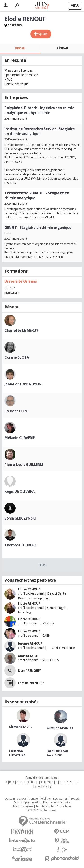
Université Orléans (20, 281)
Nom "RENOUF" (29, 671)
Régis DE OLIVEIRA (20, 491)
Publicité (46, 799)
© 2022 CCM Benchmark (42, 810)
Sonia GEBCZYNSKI (20, 518)
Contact (33, 799)
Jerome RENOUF (30, 643)
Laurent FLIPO (17, 411)
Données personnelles (27, 803)
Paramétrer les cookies (57, 803)
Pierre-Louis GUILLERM (24, 465)
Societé (75, 799)
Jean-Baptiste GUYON (23, 384)
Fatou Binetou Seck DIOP (57, 753)
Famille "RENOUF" (31, 683)
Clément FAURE (21, 727)
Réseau (62, 48)
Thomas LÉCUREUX (21, 545)
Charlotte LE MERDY (21, 330)
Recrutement (61, 799)
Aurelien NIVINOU (60, 728)
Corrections (64, 806)
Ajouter (43, 34)
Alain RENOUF (28, 656)
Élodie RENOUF (29, 631)
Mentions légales (23, 806)
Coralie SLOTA (17, 357)
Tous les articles (45, 806)
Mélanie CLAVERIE (19, 438)
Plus (42, 565)
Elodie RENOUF (29, 589)
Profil (20, 48)
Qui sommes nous (16, 799)
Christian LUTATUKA (17, 753)
